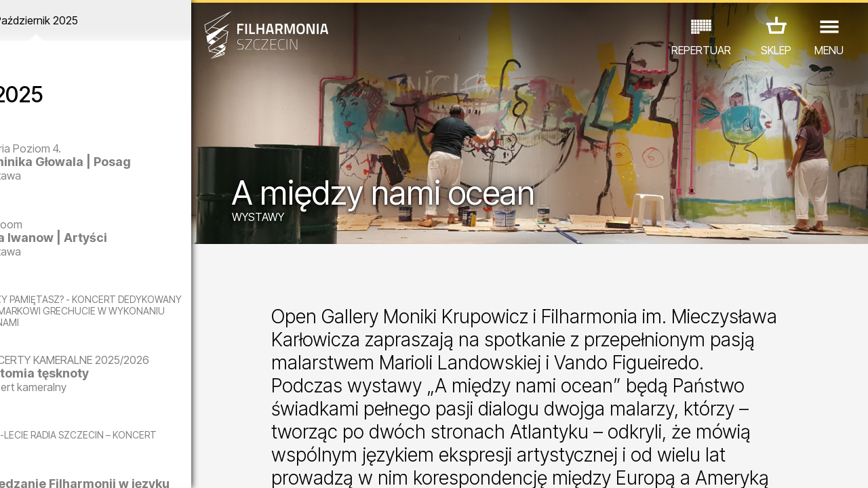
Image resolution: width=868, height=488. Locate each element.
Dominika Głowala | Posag (131, 168)
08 (136, 465)
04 (65, 465)
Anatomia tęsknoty (130, 398)
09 (153, 465)
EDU (92, 429)
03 (48, 465)
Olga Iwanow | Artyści (139, 238)
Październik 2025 (113, 20)
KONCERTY (38, 429)
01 (13, 465)
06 (100, 465)
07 (118, 465)
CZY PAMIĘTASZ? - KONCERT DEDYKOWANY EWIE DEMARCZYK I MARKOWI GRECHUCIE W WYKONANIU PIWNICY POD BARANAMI (120, 317)
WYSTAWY (291, 218)
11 (188, 465)
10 (171, 465)
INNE (196, 429)
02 (31, 465)
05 (83, 465)
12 (206, 465)
